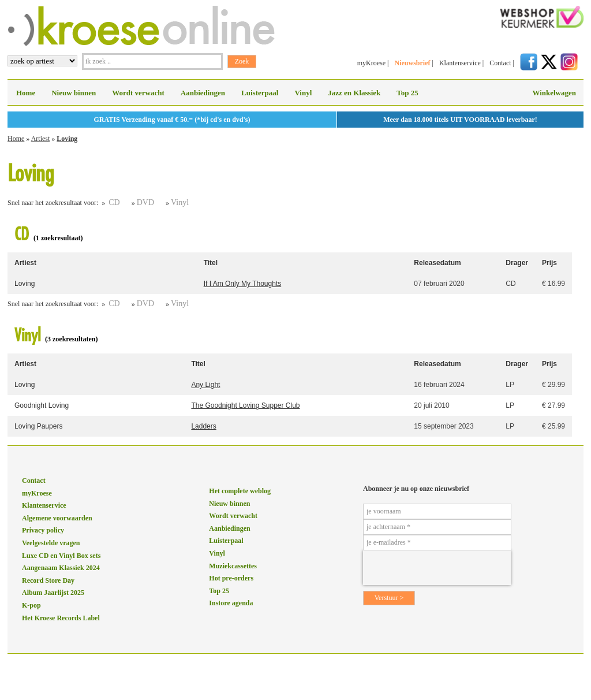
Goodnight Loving (42, 405)
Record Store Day (48, 580)
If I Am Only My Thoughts (243, 284)
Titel (211, 263)
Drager (517, 263)
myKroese (371, 63)
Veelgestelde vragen (51, 543)
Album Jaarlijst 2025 (53, 593)
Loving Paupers (38, 426)
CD (114, 202)
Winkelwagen (554, 93)
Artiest (41, 139)
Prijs (549, 263)
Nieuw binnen (74, 93)
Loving (67, 139)
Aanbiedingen (203, 93)
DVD (145, 202)
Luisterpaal (260, 93)
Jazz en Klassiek (354, 93)
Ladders (203, 426)
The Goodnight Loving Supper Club (245, 405)
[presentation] (437, 568)
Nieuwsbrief (412, 63)
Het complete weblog (240, 491)
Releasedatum (437, 263)
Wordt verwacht (138, 93)
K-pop (31, 605)
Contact (500, 63)
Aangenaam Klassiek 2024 (61, 568)
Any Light (205, 385)
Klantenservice (460, 63)
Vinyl (303, 93)
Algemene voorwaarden (57, 518)
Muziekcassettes (233, 566)
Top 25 (407, 93)
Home (26, 93)
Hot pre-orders (231, 578)
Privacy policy (43, 530)
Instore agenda (231, 603)
